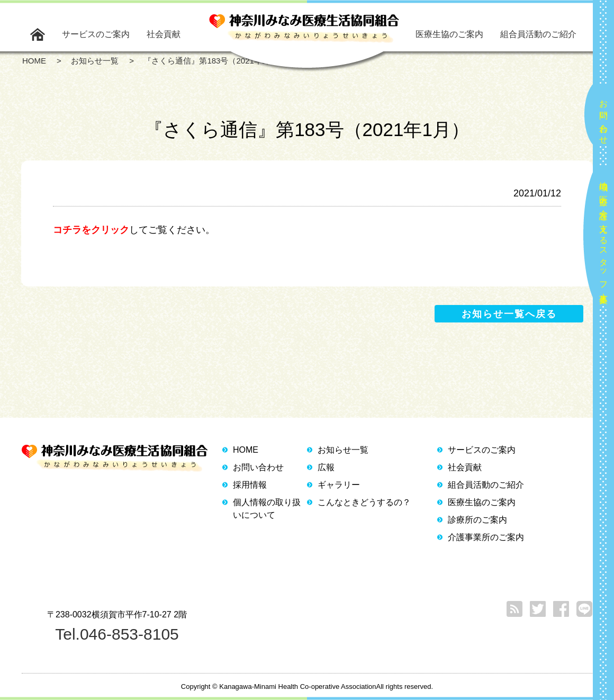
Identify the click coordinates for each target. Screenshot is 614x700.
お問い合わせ (604, 118)
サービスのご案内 (96, 34)
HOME (246, 450)
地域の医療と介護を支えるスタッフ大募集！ (604, 238)
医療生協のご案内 (449, 34)
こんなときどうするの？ (364, 502)
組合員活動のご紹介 (538, 34)
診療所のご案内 (477, 520)
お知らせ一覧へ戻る (509, 314)
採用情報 (250, 485)
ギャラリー (339, 485)
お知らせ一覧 (343, 450)
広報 (326, 467)
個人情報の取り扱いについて (267, 509)
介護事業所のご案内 (486, 537)
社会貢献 (164, 34)
